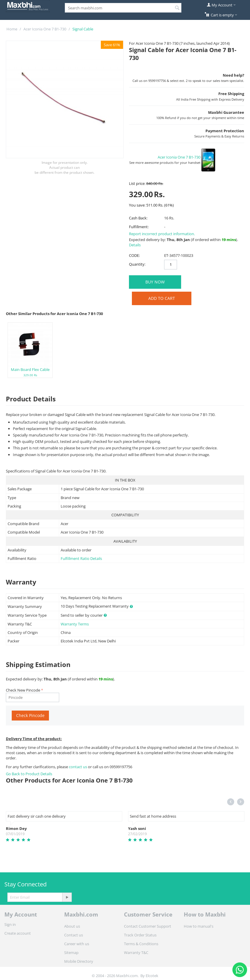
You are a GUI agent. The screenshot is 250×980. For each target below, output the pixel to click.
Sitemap (71, 953)
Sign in (10, 924)
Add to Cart (162, 298)
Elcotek (152, 976)
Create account (18, 933)
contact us (78, 767)
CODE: (134, 255)
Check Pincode (30, 715)
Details (135, 245)
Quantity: (137, 264)
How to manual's (199, 926)
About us (72, 926)
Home (12, 29)
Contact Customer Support (148, 926)
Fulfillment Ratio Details (81, 558)
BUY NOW (155, 282)
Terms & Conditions (141, 944)
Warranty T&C (136, 953)
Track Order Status (140, 935)
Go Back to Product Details (29, 774)
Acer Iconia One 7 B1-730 (45, 29)
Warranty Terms (75, 624)
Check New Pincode (23, 690)
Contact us (74, 935)
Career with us (77, 944)
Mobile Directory (79, 961)
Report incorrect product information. (162, 234)
